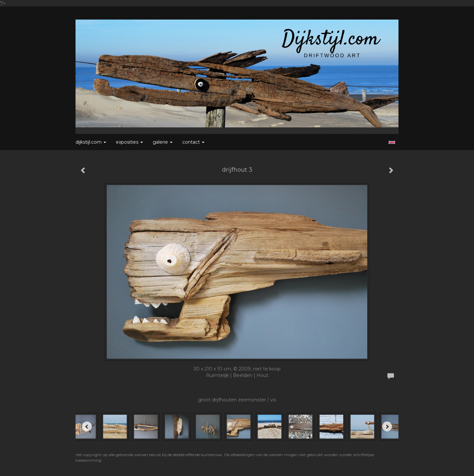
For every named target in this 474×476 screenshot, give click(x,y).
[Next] (387, 426)
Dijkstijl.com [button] (91, 142)
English (392, 142)
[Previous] (87, 426)
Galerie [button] (163, 142)
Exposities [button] (129, 142)
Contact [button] (193, 142)
